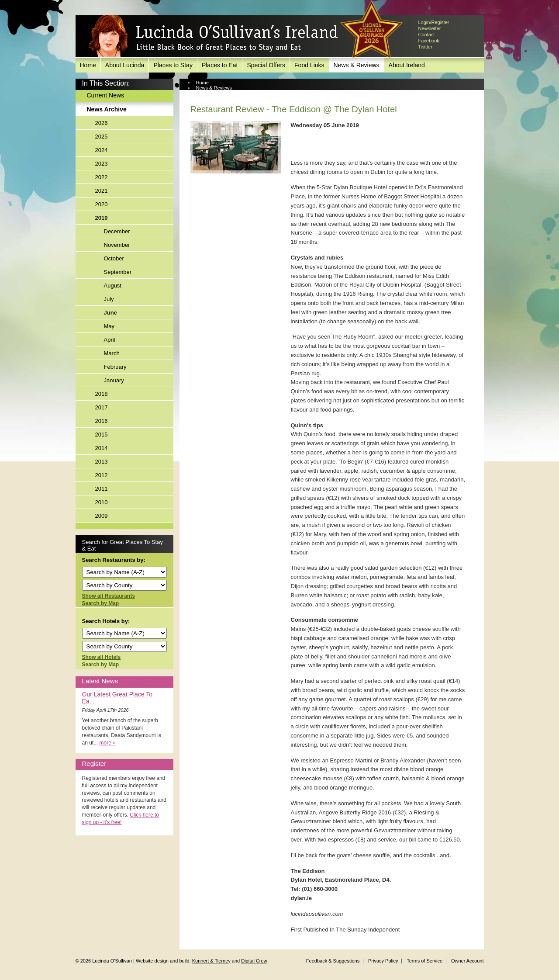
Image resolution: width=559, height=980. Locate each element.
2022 (102, 177)
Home (88, 65)
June (110, 313)
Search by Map (101, 603)
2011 (102, 489)
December (117, 231)
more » (108, 743)
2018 (102, 394)
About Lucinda (125, 65)
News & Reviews (357, 65)
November (117, 245)
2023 (102, 164)
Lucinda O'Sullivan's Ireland (213, 37)
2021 (102, 191)
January (114, 380)
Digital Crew (254, 961)
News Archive (107, 109)
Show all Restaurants (109, 596)
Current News (106, 95)
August (113, 286)
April (110, 340)
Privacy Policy (383, 961)
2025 (102, 137)
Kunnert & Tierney (211, 961)
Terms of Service (424, 961)
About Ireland (407, 65)
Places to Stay (173, 65)
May (109, 326)
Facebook (429, 41)
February (115, 367)
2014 (102, 448)
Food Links (309, 65)
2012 (102, 475)
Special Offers (266, 65)
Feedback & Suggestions (333, 961)
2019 (102, 218)
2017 (102, 407)
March (112, 353)
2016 (102, 421)
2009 (102, 516)
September (118, 272)
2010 (102, 502)
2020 (102, 204)
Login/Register (434, 22)
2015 (102, 435)
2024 (102, 150)
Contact (427, 35)
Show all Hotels (102, 657)
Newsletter (430, 28)
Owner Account (468, 961)
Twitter (425, 47)
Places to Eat (220, 65)
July (109, 299)
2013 (102, 462)
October (114, 258)
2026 (102, 123)
